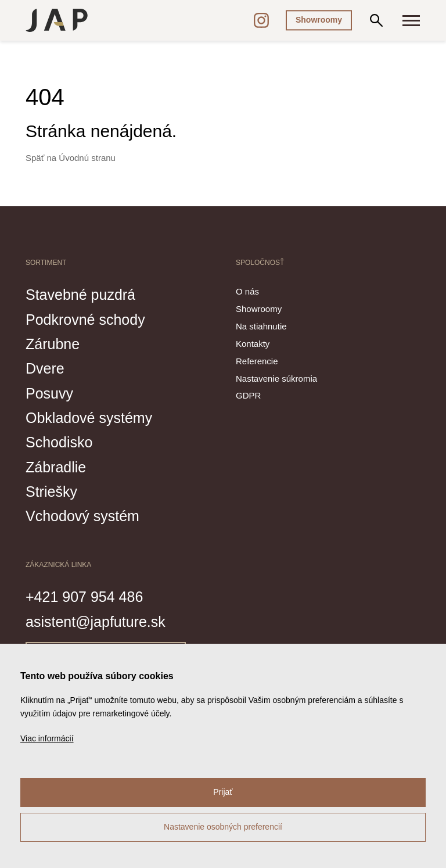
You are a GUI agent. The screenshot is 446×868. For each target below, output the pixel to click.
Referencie (257, 361)
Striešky (51, 492)
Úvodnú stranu (87, 158)
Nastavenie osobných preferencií (223, 827)
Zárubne (53, 344)
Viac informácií (47, 738)
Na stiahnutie (261, 326)
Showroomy (319, 20)
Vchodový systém (82, 516)
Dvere (45, 368)
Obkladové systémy (89, 418)
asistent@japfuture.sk (96, 622)
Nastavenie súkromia (276, 379)
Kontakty (253, 344)
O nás (247, 291)
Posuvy (49, 393)
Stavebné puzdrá (80, 295)
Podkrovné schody (85, 320)
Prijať (223, 792)
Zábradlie (56, 467)
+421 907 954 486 (84, 597)
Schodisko (59, 442)
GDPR (248, 395)
